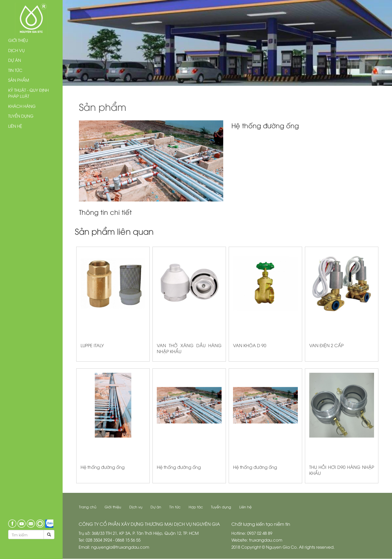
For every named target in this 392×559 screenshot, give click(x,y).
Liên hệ (15, 126)
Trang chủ (88, 507)
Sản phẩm (19, 80)
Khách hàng (22, 106)
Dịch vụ (16, 50)
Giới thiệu (18, 40)
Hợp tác (196, 507)
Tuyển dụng (21, 116)
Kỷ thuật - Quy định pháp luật (28, 93)
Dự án (15, 60)
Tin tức (15, 70)
